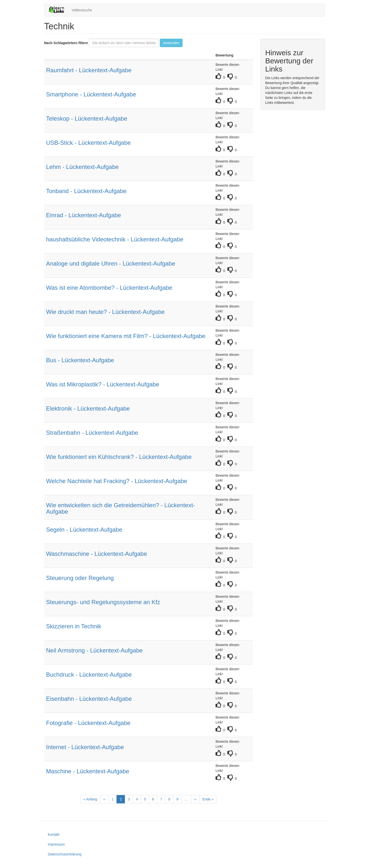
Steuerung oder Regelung (80, 578)
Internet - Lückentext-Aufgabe (85, 747)
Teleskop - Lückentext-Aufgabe (87, 118)
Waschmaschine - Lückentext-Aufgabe (97, 554)
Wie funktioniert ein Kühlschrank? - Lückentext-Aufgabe (119, 457)
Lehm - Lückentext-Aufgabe (82, 167)
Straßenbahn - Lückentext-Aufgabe (92, 433)
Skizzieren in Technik (74, 626)
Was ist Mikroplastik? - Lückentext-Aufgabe (103, 384)
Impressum (56, 844)
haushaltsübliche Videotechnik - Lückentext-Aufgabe (115, 239)
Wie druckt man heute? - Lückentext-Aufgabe (105, 312)
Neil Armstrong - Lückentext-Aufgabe (94, 650)
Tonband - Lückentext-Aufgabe (86, 191)
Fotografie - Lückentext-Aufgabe (88, 723)
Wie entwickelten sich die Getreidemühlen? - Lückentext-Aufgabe (120, 508)
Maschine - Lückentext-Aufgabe (88, 771)
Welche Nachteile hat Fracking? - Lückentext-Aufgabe (117, 481)
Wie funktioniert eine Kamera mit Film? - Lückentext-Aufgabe (126, 336)
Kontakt (54, 834)
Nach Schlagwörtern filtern (66, 43)
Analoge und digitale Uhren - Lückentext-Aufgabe (111, 263)
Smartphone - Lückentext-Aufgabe (91, 94)
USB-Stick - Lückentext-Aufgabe (88, 143)
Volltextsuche (82, 10)
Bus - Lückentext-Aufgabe (80, 360)
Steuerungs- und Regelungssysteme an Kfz (103, 602)
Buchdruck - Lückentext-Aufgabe (89, 675)
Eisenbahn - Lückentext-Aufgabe (89, 699)
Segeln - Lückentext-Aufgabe (84, 530)
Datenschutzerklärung (65, 854)
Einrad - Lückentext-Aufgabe (84, 215)
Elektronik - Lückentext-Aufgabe (88, 408)
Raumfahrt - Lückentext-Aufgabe (89, 70)
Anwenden (171, 43)
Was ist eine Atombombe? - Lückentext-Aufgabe (109, 288)
